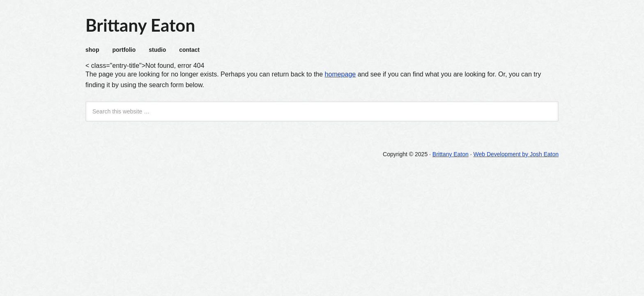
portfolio (124, 50)
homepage (340, 74)
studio (157, 50)
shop (92, 50)
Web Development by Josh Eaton (516, 154)
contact (189, 50)
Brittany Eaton (140, 25)
